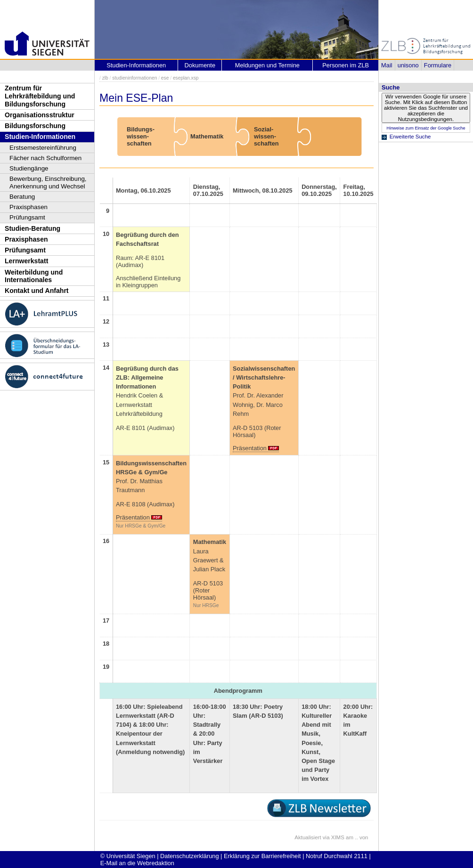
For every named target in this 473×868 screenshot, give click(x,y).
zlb (105, 78)
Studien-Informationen (40, 137)
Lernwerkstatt (26, 261)
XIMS (338, 837)
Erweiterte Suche (410, 137)
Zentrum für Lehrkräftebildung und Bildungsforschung (40, 96)
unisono (408, 65)
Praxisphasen (29, 207)
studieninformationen (135, 78)
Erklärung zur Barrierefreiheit (262, 856)
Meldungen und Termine (267, 65)
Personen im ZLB (346, 65)
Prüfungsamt (27, 217)
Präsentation (250, 448)
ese (165, 78)
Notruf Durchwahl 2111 (337, 856)
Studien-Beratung (33, 228)
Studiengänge (29, 168)
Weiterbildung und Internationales (34, 276)
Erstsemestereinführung (43, 148)
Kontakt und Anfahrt (37, 291)
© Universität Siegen (128, 856)
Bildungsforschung (35, 126)
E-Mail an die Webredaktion (137, 863)
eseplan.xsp (186, 78)
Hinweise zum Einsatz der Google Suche (426, 128)
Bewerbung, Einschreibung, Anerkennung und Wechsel (48, 183)
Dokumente (200, 65)
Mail (387, 65)
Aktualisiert (308, 837)
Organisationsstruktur (40, 115)
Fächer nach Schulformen (45, 158)
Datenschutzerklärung (189, 856)
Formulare (438, 65)
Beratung (22, 197)
